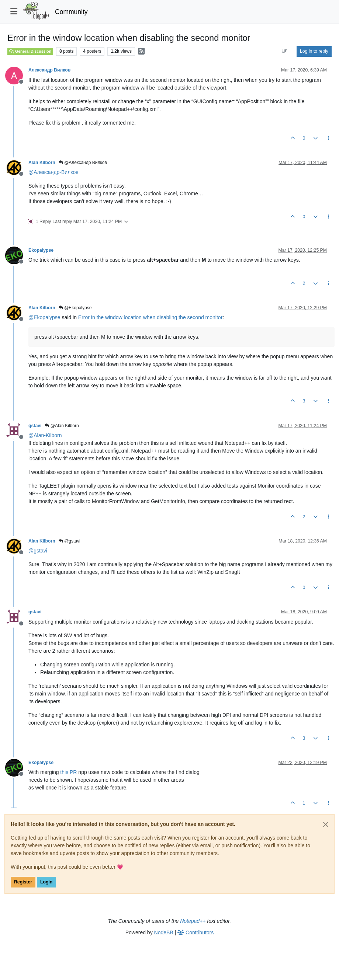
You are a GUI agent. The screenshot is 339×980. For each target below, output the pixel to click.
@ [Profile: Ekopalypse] (44, 317)
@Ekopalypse (75, 308)
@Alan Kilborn (62, 426)
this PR (68, 772)
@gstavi (70, 541)
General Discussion (30, 51)
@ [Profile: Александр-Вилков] (53, 172)
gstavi (35, 426)
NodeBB (164, 932)
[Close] (326, 824)
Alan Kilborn (42, 163)
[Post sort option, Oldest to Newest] (285, 51)
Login (46, 882)
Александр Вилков (49, 70)
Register (23, 882)
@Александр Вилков (83, 163)
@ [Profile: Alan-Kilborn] (45, 435)
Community (71, 12)
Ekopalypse (41, 250)
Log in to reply (314, 51)
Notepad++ (193, 921)
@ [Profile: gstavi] (38, 551)
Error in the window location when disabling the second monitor (150, 317)
